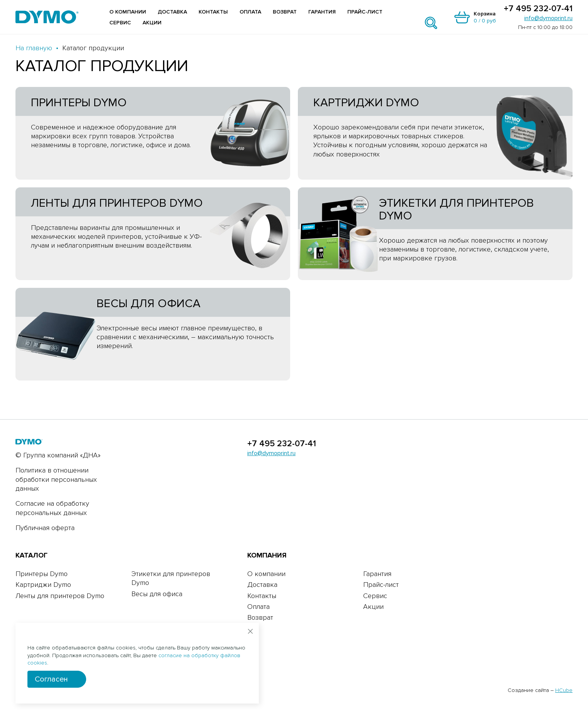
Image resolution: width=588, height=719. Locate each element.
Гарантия (322, 12)
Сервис (120, 23)
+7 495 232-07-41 (538, 9)
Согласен (51, 679)
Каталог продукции (93, 48)
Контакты (213, 12)
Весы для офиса (157, 594)
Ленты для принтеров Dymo (60, 596)
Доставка (172, 12)
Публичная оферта (45, 528)
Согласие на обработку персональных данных (52, 508)
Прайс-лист (365, 12)
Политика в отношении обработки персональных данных (56, 479)
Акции (152, 23)
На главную (34, 48)
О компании (128, 12)
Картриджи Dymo (43, 585)
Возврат (285, 12)
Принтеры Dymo (42, 574)
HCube (564, 690)
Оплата (250, 12)
